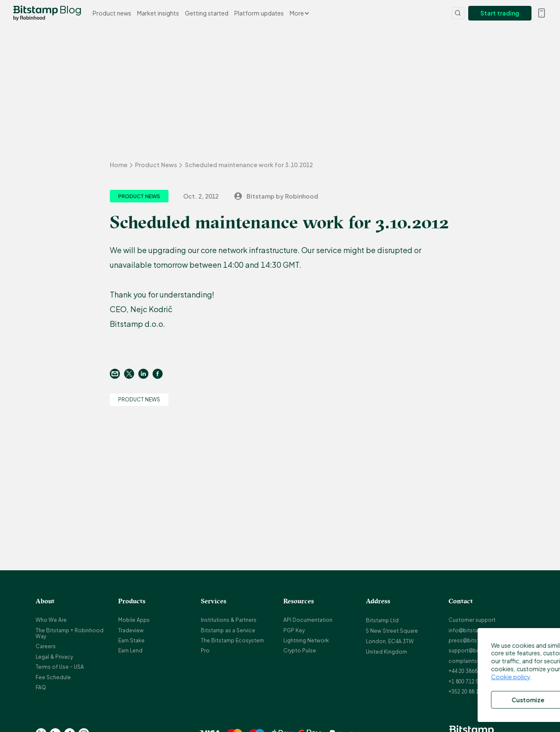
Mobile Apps (134, 620)
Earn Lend (130, 651)
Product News (156, 165)
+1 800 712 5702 (468, 682)
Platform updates (259, 13)
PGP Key (294, 630)
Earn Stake (131, 640)
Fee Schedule (53, 677)
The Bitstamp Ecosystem (232, 640)
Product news (112, 13)
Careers (46, 646)
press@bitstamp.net (474, 640)
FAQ (41, 687)
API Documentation (308, 620)
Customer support (472, 620)
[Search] (458, 13)
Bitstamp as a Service (228, 630)
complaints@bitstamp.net (481, 661)
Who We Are (51, 620)
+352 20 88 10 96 (469, 692)
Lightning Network (306, 640)
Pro (205, 651)
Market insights (158, 13)
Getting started (207, 13)
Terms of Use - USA (60, 667)
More (299, 13)
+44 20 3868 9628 (469, 671)
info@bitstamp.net (472, 630)
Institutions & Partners (229, 620)
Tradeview (131, 630)
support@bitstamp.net (477, 651)
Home (119, 165)
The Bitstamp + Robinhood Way (70, 633)
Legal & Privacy (54, 657)
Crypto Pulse (300, 651)
